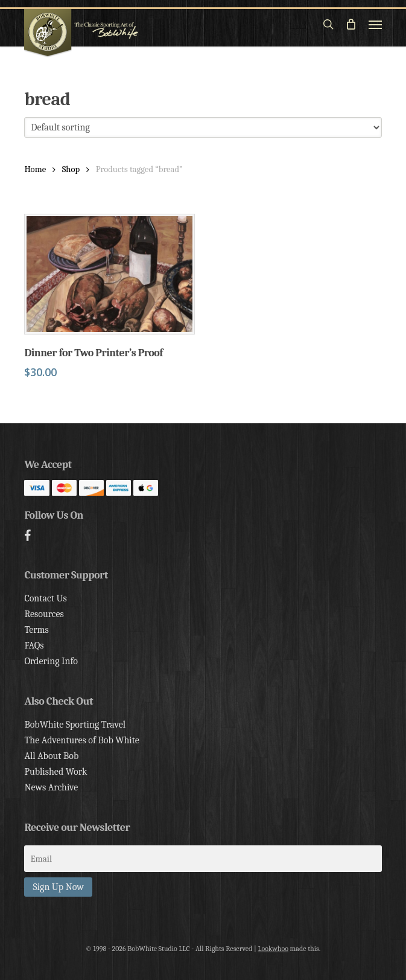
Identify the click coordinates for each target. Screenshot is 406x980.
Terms (36, 630)
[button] (375, 24)
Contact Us (45, 598)
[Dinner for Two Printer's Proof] (109, 274)
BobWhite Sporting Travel (75, 725)
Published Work (56, 772)
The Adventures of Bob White (82, 740)
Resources (44, 614)
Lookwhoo (273, 949)
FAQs (34, 645)
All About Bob (51, 756)
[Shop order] (203, 127)
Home (35, 169)
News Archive (51, 787)
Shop (71, 169)
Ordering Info (51, 661)
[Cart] (351, 24)
